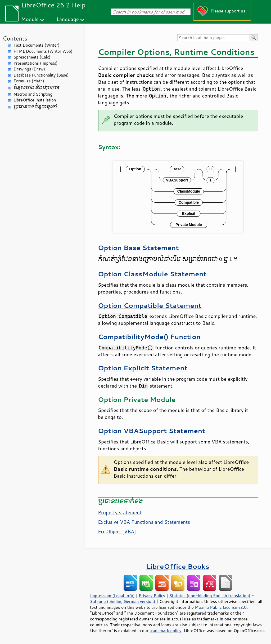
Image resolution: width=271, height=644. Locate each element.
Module (30, 19)
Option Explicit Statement (143, 368)
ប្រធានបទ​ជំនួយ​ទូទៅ (35, 107)
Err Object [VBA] (117, 531)
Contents (15, 38)
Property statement (120, 512)
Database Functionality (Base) (41, 75)
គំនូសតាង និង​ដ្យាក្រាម (37, 88)
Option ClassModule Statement (152, 274)
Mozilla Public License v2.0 (221, 607)
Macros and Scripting (33, 94)
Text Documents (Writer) (37, 45)
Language (68, 19)
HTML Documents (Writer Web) (43, 51)
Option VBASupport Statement (152, 431)
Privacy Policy (152, 596)
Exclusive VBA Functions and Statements (144, 522)
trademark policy (165, 630)
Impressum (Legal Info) (112, 596)
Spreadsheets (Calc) (32, 57)
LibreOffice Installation (35, 100)
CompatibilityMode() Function (149, 337)
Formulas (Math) (29, 81)
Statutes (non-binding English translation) (210, 596)
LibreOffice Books (178, 566)
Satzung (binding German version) (123, 601)
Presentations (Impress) (35, 63)
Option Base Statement (138, 248)
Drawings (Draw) (29, 69)
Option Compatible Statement (150, 305)
